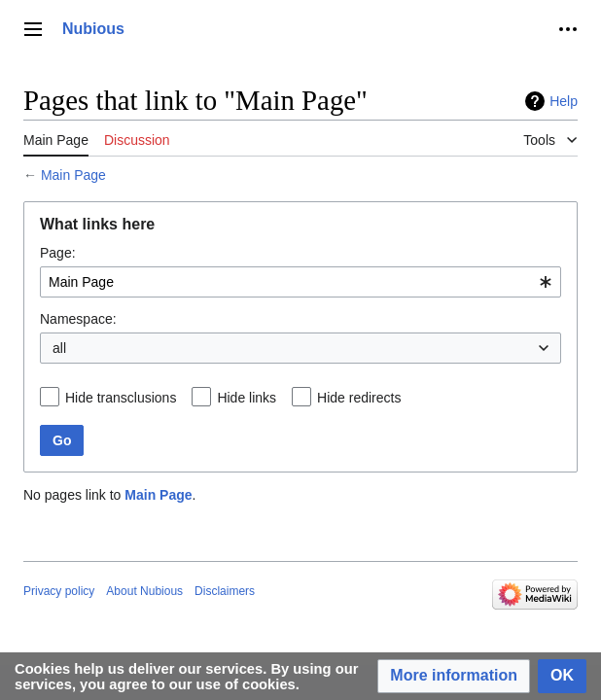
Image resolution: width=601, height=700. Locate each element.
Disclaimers (225, 591)
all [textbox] (59, 348)
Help (564, 101)
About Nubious (144, 591)
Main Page (73, 175)
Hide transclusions (121, 398)
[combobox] (300, 282)
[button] (454, 676)
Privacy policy (59, 591)
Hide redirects (359, 398)
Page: (58, 253)
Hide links (247, 398)
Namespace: (78, 319)
